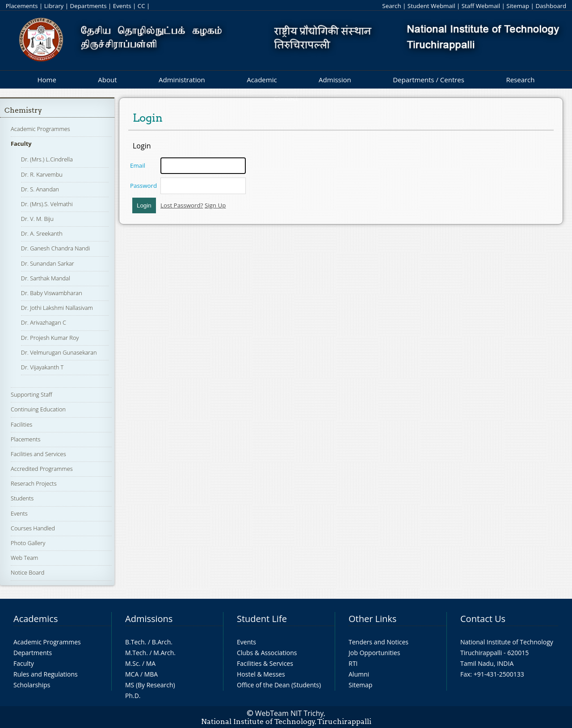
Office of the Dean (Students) (279, 685)
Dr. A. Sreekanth (42, 233)
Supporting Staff (32, 394)
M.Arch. (164, 653)
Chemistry (23, 110)
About (107, 80)
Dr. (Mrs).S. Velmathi (47, 204)
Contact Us (483, 619)
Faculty (21, 144)
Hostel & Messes (261, 674)
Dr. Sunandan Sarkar (48, 263)
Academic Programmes (40, 129)
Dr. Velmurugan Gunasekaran (59, 352)
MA (151, 663)
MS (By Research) (150, 685)
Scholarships (32, 685)
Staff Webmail (481, 6)
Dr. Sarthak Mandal (46, 278)
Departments (88, 6)
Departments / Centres (429, 80)
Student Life (262, 619)
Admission (335, 80)
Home (46, 80)
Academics (36, 619)
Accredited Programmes (42, 469)
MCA (132, 674)
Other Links (372, 619)
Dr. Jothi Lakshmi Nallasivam (57, 308)
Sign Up (215, 205)
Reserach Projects (34, 483)
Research (520, 80)
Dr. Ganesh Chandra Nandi (55, 248)
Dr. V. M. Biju (37, 219)
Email (138, 165)
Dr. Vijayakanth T (42, 367)
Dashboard (551, 6)
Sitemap (518, 6)
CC (141, 6)
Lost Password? (182, 205)
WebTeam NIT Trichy (290, 713)
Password (143, 186)
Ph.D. (133, 696)
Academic (262, 80)
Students (22, 498)
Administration (182, 80)
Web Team (24, 558)
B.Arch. (162, 642)
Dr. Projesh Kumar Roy (50, 338)
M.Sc (132, 663)
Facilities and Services (38, 454)
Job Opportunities (374, 653)
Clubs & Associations (267, 653)
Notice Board (27, 572)
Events (122, 6)
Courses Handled (33, 528)
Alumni (359, 674)
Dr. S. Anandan (40, 189)
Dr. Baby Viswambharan (52, 293)
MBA (151, 674)
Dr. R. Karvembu (42, 174)
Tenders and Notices (379, 642)
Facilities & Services (265, 663)
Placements (22, 6)
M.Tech (136, 653)
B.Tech (135, 642)
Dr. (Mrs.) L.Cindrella (47, 159)
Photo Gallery (28, 543)
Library (54, 6)
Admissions (149, 619)
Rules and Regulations (46, 674)
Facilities (21, 424)
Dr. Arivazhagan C (44, 322)
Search (391, 6)
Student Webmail (431, 6)
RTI (353, 663)
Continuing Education (38, 409)
